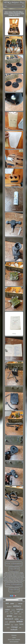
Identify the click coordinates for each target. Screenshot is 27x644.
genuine (12, 622)
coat (14, 612)
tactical (20, 614)
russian (16, 614)
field (21, 624)
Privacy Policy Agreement (14, 639)
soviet (22, 612)
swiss (17, 619)
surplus (20, 609)
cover (12, 613)
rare (11, 612)
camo (12, 603)
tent (7, 603)
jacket (7, 624)
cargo (8, 614)
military (17, 606)
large (12, 625)
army (9, 616)
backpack (9, 619)
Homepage (14, 635)
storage (20, 617)
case (16, 604)
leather (9, 607)
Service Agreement (14, 642)
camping (13, 610)
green (7, 612)
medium (22, 619)
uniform (15, 617)
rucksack (14, 630)
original (16, 625)
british (20, 621)
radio (18, 612)
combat (7, 610)
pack (7, 622)
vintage (14, 627)
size (20, 628)
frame (8, 628)
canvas (20, 604)
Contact (14, 637)
